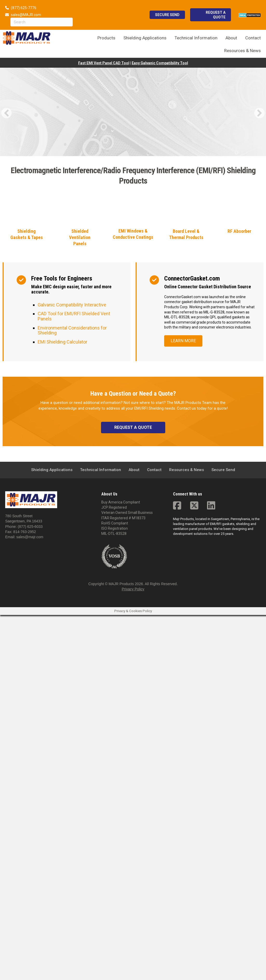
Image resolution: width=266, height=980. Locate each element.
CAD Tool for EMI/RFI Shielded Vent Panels (74, 681)
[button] (6, 113)
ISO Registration (115, 894)
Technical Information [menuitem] (101, 835)
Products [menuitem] (106, 38)
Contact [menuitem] (154, 835)
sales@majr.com (30, 902)
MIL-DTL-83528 (114, 899)
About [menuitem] (134, 835)
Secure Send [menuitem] (223, 835)
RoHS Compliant (115, 888)
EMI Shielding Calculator (62, 707)
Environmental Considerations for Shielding (72, 695)
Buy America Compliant (121, 867)
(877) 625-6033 (30, 892)
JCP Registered (114, 872)
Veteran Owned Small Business (127, 878)
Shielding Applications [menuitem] (52, 835)
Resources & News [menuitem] (187, 835)
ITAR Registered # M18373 (123, 883)
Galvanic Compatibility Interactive (72, 670)
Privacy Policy (133, 954)
